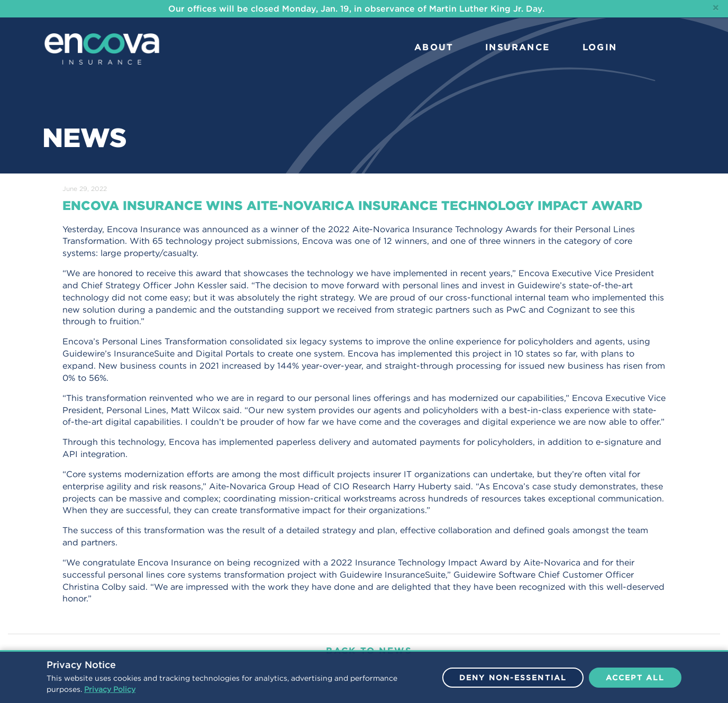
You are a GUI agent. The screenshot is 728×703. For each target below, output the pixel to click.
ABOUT (434, 47)
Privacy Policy (110, 689)
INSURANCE (518, 47)
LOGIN (600, 47)
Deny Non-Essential (513, 678)
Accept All (635, 678)
